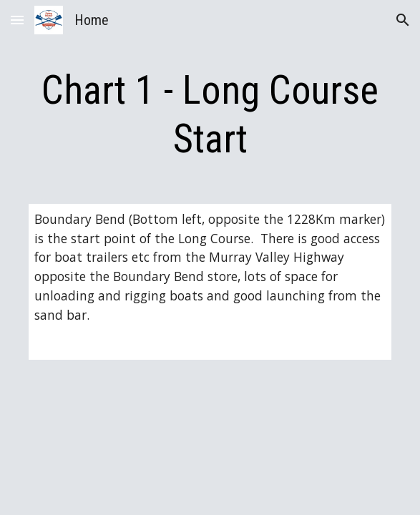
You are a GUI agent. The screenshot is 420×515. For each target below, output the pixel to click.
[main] (210, 115)
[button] (17, 20)
